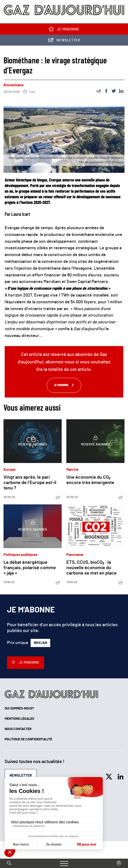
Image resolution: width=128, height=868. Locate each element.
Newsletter (64, 41)
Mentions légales (19, 719)
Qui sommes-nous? (19, 709)
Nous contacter (18, 729)
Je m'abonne (64, 30)
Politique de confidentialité (28, 739)
